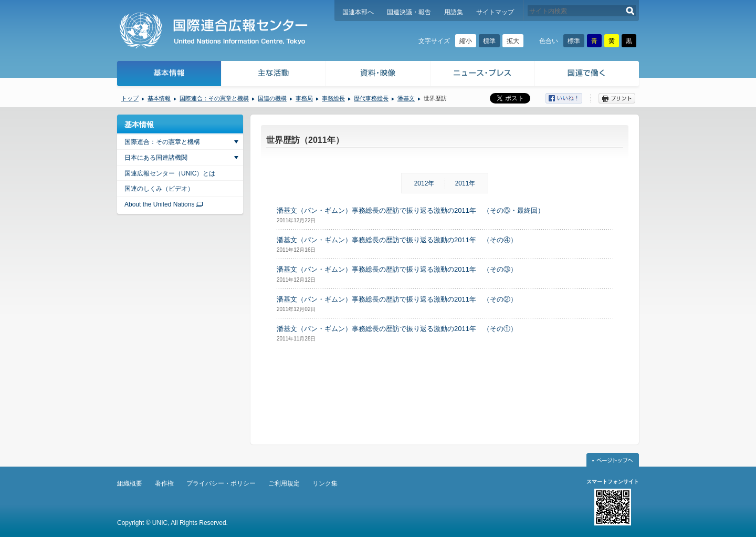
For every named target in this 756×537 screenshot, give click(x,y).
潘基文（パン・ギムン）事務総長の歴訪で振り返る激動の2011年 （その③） (397, 269)
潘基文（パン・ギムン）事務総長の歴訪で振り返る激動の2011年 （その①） (397, 329)
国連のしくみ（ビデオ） (159, 189)
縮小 (466, 41)
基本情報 (169, 75)
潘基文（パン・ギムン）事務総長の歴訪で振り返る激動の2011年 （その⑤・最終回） (411, 210)
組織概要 (130, 483)
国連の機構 (272, 98)
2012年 (424, 183)
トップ (130, 98)
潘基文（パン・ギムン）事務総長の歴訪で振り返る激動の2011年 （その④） (397, 240)
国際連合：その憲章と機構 (214, 98)
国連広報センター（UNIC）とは (170, 173)
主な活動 (274, 75)
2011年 (465, 183)
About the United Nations (159, 204)
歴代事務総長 (371, 98)
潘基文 (406, 98)
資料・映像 (378, 75)
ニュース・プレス (483, 75)
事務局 (304, 98)
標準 (489, 41)
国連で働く (588, 75)
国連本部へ (358, 12)
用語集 (454, 12)
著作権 (164, 483)
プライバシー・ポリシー (221, 483)
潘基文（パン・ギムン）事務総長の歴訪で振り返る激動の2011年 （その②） (397, 299)
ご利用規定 (284, 483)
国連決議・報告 (409, 12)
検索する (630, 11)
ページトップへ (613, 460)
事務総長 (333, 98)
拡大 (513, 41)
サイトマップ (495, 12)
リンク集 (325, 483)
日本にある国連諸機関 (156, 158)
